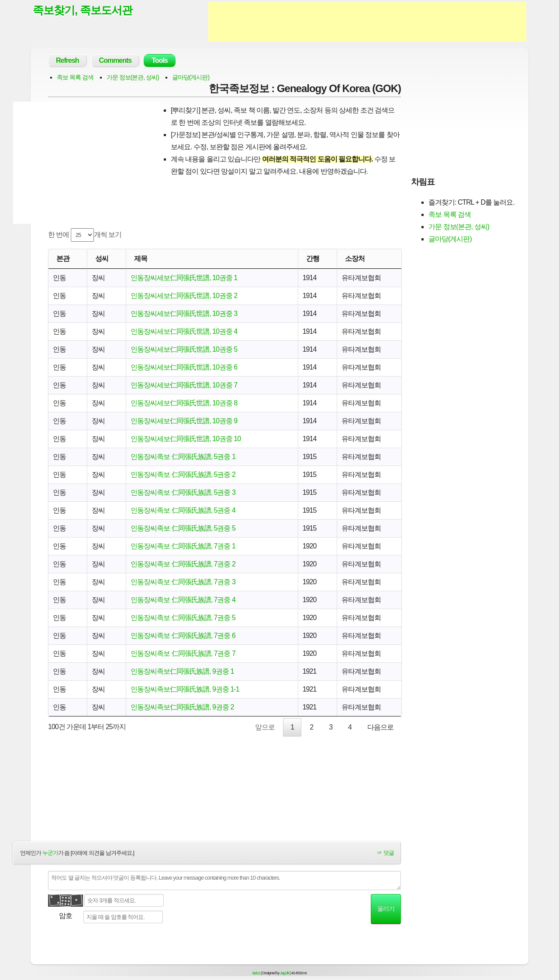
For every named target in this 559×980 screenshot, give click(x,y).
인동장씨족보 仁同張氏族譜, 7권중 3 (183, 582)
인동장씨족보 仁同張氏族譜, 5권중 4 (183, 510)
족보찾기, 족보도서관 (83, 10)
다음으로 (380, 727)
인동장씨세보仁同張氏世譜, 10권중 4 (184, 331)
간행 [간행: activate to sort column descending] (313, 259)
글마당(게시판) (191, 77)
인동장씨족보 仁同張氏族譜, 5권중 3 (183, 492)
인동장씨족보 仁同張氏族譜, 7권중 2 (183, 564)
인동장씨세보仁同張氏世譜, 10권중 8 (184, 403)
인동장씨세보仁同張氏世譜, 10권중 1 (184, 278)
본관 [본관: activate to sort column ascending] (63, 259)
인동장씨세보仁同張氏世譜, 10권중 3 (184, 314)
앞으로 (265, 727)
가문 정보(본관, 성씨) (133, 77)
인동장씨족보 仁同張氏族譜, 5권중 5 (183, 528)
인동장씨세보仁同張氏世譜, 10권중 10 (186, 439)
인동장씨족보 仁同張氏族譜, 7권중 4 (183, 600)
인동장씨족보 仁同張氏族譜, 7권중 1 (183, 546)
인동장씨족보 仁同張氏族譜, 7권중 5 (183, 618)
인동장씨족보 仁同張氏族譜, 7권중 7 (183, 653)
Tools (159, 60)
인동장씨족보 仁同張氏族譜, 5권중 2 (183, 475)
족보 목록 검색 (75, 77)
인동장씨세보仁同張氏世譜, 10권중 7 (184, 385)
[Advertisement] (367, 22)
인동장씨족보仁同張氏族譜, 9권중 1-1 (185, 689)
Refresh (67, 60)
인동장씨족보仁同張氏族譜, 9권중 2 (182, 707)
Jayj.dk (285, 973)
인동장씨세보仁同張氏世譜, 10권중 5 (184, 349)
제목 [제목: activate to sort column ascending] (141, 259)
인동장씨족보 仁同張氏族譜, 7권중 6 (183, 636)
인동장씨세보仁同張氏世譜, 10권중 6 (184, 367)
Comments (116, 60)
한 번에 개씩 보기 (85, 235)
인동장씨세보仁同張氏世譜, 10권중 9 (184, 421)
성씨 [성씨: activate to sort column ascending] (102, 259)
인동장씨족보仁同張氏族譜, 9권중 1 (182, 671)
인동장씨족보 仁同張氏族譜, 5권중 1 (183, 457)
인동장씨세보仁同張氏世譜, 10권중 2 (184, 296)
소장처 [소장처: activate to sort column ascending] (355, 259)
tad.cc (256, 973)
